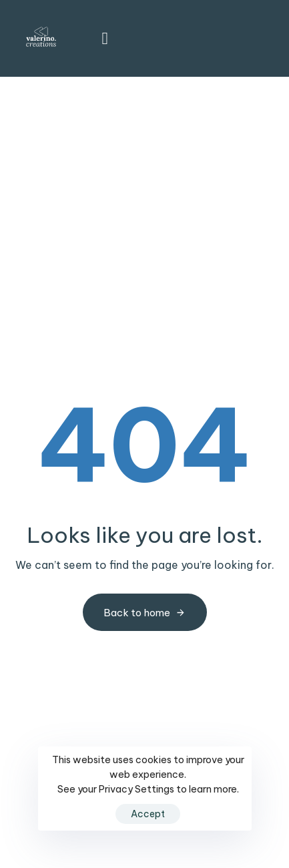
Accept (148, 814)
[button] (101, 38)
